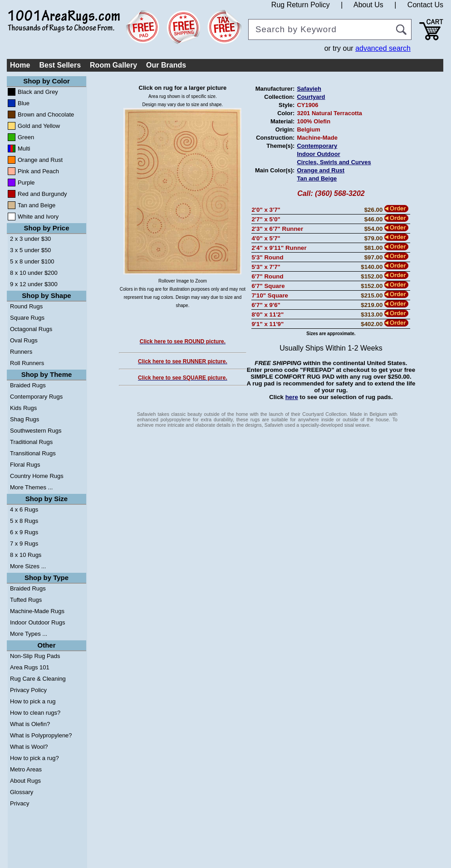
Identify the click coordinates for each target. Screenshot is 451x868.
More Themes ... (31, 487)
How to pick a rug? (34, 758)
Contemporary (317, 146)
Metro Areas (26, 769)
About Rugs (25, 781)
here (292, 397)
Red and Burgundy (42, 194)
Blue (24, 103)
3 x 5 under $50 (30, 250)
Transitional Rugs (33, 453)
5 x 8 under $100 (32, 261)
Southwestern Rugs (36, 431)
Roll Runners (27, 363)
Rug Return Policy (301, 5)
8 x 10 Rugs (26, 555)
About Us (368, 5)
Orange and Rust (40, 160)
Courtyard (311, 97)
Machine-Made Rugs (37, 611)
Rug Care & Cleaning (38, 679)
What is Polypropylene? (41, 735)
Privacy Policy (28, 690)
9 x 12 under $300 (34, 284)
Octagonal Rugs (31, 329)
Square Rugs (27, 318)
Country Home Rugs (37, 476)
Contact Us (425, 5)
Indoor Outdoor (318, 154)
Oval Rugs (24, 340)
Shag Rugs (25, 419)
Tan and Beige (37, 205)
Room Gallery (113, 65)
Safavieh (309, 89)
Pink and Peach (38, 171)
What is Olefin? (30, 724)
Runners (21, 352)
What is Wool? (29, 747)
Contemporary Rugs (36, 397)
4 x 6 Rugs (24, 510)
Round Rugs (26, 306)
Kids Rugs (23, 408)
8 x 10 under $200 (34, 273)
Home (20, 65)
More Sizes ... (28, 566)
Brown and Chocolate (46, 115)
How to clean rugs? (35, 713)
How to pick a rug (33, 701)
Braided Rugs (28, 385)
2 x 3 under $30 (30, 239)
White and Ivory (38, 217)
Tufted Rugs (26, 600)
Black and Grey (38, 92)
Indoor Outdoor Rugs (37, 622)
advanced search (383, 48)
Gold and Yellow (39, 126)
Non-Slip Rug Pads (35, 656)
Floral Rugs (25, 465)
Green (26, 137)
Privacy (20, 803)
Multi (24, 149)
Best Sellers (60, 65)
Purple (26, 183)
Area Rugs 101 (30, 667)
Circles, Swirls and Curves (334, 162)
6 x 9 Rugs (24, 532)
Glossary (22, 792)
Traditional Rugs (31, 442)
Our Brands (166, 65)
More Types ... (29, 634)
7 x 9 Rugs (24, 544)
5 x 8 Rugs (24, 521)
